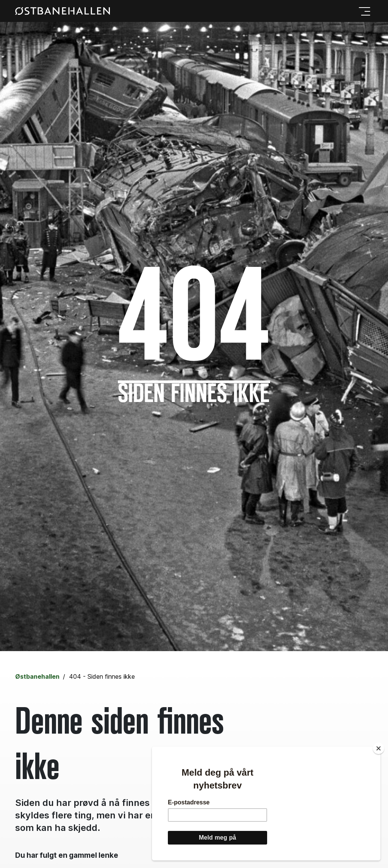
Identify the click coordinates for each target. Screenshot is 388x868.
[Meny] (363, 11)
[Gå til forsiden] (63, 11)
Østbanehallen (37, 676)
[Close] (379, 748)
